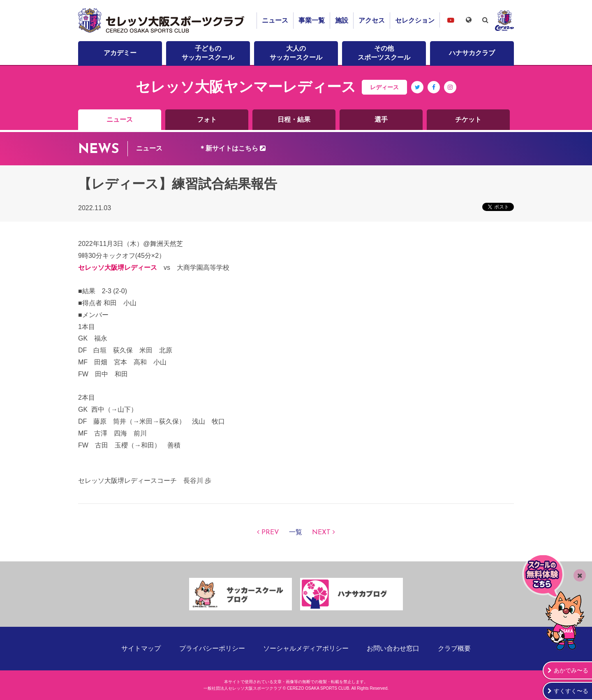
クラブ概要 (454, 648)
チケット (468, 119)
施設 (342, 20)
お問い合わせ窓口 (393, 648)
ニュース (275, 20)
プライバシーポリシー (212, 648)
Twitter (417, 93)
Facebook (434, 93)
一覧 (296, 533)
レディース (384, 87)
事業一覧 (312, 20)
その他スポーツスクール (384, 53)
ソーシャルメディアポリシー (306, 648)
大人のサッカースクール (296, 53)
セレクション (415, 20)
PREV (270, 533)
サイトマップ (141, 648)
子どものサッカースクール (208, 53)
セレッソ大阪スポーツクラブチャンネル (451, 20)
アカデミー (120, 53)
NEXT (321, 533)
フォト (207, 119)
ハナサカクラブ (472, 53)
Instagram (450, 93)
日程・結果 (294, 119)
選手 (381, 119)
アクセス (372, 20)
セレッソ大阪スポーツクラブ (162, 21)
